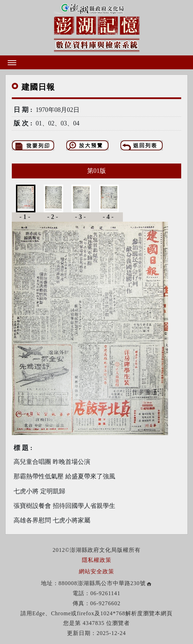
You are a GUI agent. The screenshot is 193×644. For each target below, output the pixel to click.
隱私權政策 (97, 560)
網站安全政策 (96, 571)
